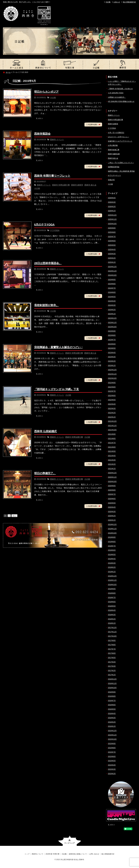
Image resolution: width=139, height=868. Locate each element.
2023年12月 (112, 318)
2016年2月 (112, 722)
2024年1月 (112, 314)
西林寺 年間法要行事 (61, 185)
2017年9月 (112, 640)
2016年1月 (112, 726)
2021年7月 (112, 443)
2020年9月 (112, 486)
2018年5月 (112, 606)
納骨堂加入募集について (123, 64)
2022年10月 (112, 378)
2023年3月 (112, 357)
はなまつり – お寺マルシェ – (118, 137)
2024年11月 (112, 271)
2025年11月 (112, 219)
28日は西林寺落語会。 (48, 263)
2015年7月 (112, 752)
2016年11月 (112, 683)
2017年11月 (112, 632)
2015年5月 (112, 761)
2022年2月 (112, 413)
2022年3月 (112, 409)
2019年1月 (112, 572)
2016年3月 (112, 718)
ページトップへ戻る (70, 841)
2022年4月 (112, 404)
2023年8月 (112, 335)
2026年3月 (112, 202)
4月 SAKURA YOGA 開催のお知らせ (121, 101)
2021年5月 (112, 451)
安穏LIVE (111, 180)
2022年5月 (112, 400)
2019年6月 (112, 550)
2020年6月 (112, 499)
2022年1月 (112, 417)
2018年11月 (112, 580)
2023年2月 (112, 361)
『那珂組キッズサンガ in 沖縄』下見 (57, 389)
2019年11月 (112, 529)
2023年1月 (112, 366)
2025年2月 (112, 258)
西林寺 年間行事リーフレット (52, 176)
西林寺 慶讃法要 (114, 154)
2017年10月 (112, 636)
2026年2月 (112, 207)
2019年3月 (112, 563)
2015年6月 (112, 756)
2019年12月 (112, 524)
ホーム (8, 72)
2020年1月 (112, 520)
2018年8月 (112, 593)
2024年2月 (112, 310)
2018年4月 (112, 610)
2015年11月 (112, 735)
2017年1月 (112, 675)
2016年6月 (112, 705)
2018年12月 (112, 576)
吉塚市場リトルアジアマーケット (120, 141)
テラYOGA (55, 230)
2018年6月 (112, 602)
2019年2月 (112, 567)
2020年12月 (112, 473)
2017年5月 (112, 658)
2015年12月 (112, 731)
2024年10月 (112, 275)
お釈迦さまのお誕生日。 (117, 97)
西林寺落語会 (42, 134)
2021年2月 (112, 464)
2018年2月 (112, 619)
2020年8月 (112, 490)
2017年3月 (112, 666)
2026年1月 (112, 211)
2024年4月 (112, 301)
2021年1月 (112, 469)
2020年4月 (112, 507)
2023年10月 (112, 327)
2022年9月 (112, 383)
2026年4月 (112, 198)
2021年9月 (112, 434)
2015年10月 (112, 739)
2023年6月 (112, 344)
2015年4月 (112, 765)
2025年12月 (112, 215)
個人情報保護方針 (129, 2)
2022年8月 (112, 387)
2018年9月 (112, 589)
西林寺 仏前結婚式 (45, 431)
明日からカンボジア (46, 92)
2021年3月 (112, 460)
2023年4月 (112, 353)
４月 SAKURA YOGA (116, 93)
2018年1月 (112, 623)
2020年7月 (112, 494)
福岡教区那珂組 (114, 167)
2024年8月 (112, 284)
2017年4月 (112, 662)
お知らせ (117, 2)
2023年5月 (112, 348)
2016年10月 (112, 688)
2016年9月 (112, 692)
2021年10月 (112, 430)
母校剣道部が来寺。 (46, 305)
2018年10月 (112, 585)
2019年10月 (112, 533)
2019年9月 (112, 537)
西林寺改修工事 (114, 150)
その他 (53, 98)
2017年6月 (112, 653)
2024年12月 (112, 267)
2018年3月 (112, 615)
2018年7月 (112, 598)
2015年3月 (112, 769)
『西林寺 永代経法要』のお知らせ (120, 89)
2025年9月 (112, 228)
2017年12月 (112, 628)
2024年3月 (112, 305)
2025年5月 (112, 245)
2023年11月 (112, 323)
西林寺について (43, 64)
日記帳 (108, 2)
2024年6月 (112, 292)
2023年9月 (112, 331)
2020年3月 (112, 512)
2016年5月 (112, 709)
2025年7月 (112, 237)
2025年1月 (112, 262)
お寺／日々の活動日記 (116, 133)
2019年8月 (112, 542)
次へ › (14, 516)
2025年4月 (112, 250)
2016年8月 (112, 696)
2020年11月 (112, 477)
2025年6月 (112, 241)
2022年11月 (112, 374)
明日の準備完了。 (45, 473)
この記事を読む (93, 125)
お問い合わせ (94, 854)
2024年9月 (112, 280)
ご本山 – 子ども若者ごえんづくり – (121, 163)
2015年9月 (112, 744)
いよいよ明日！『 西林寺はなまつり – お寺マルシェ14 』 (122, 83)
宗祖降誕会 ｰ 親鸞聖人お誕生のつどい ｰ (58, 347)
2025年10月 (112, 224)
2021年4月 (112, 456)
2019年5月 (112, 555)
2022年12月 (112, 370)
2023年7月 (112, 340)
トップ (16, 64)
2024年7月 (112, 288)
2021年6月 (112, 447)
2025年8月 (112, 232)
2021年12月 (112, 421)
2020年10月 (112, 482)
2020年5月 (112, 503)
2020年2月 (112, 516)
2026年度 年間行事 (69, 64)
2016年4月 (112, 714)
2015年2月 (112, 774)
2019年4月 (112, 559)
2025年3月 (112, 254)
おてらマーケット (114, 175)
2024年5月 (112, 297)
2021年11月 (112, 426)
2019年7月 (112, 546)
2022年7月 (112, 391)
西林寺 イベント (57, 140)
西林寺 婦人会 (90, 185)
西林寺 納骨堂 (77, 185)
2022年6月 (112, 396)
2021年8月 (112, 439)
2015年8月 (112, 748)
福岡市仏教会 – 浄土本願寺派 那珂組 (121, 171)
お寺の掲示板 (113, 145)
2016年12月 (112, 679)
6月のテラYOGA (44, 225)
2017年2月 (112, 671)
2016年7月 (112, 701)
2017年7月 (112, 649)
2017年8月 (112, 645)
